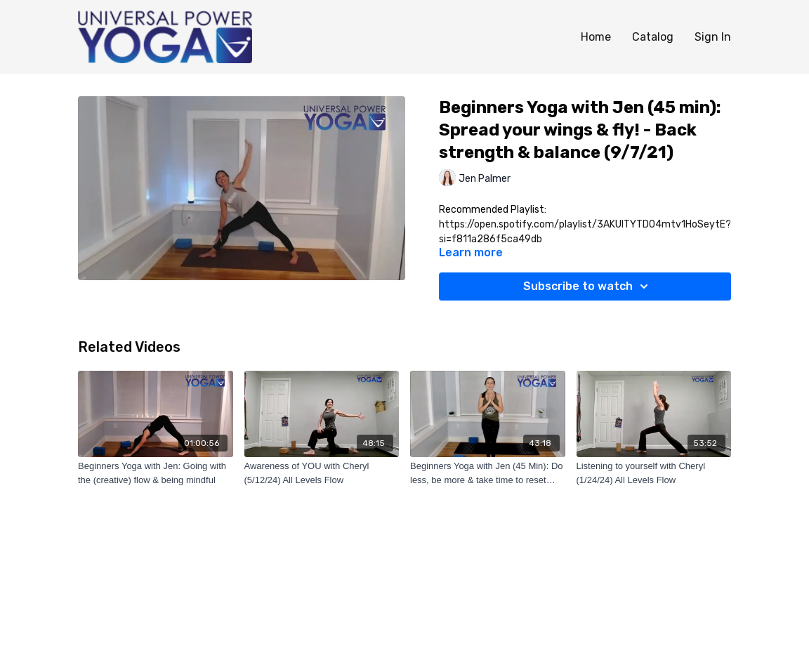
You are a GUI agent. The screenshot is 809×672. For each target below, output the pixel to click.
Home (596, 37)
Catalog (653, 37)
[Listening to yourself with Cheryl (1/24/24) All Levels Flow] (654, 473)
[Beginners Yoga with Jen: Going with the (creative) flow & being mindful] (156, 473)
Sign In (713, 37)
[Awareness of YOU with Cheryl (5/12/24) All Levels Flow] (322, 473)
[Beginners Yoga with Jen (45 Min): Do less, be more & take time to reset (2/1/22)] (488, 473)
